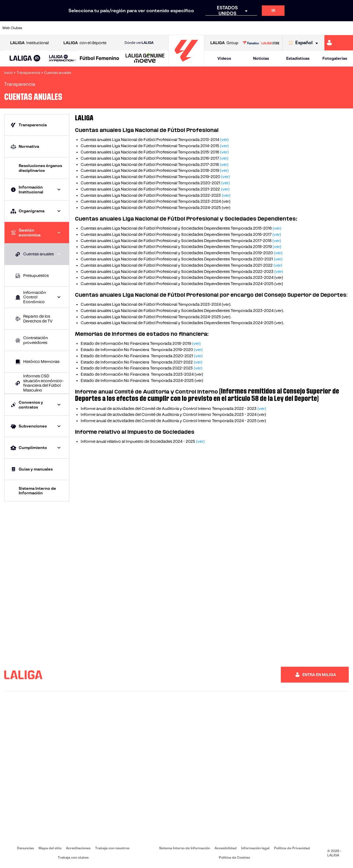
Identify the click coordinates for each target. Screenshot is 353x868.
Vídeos (224, 58)
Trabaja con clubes (73, 857)
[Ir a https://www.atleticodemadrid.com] (51, 28)
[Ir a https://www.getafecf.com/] (133, 28)
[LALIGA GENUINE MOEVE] (145, 59)
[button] (25, 58)
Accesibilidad (226, 848)
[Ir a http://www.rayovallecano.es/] (182, 28)
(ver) (224, 140)
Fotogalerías (335, 58)
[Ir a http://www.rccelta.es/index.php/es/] (199, 28)
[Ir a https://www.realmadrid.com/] (264, 28)
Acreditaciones (78, 848)
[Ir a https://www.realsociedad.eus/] (297, 28)
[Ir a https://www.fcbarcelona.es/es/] (116, 28)
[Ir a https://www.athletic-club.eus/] (34, 28)
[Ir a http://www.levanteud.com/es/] (166, 28)
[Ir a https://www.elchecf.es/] (100, 28)
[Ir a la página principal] (186, 64)
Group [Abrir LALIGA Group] (224, 43)
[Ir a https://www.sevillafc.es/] (314, 28)
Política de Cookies (234, 857)
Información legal (255, 848)
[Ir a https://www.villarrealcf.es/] (346, 28)
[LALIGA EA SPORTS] (25, 59)
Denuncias (25, 848)
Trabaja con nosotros (112, 848)
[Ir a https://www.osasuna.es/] (67, 28)
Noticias (261, 58)
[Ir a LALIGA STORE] (261, 43)
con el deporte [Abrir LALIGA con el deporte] (85, 43)
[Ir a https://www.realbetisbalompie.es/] (248, 28)
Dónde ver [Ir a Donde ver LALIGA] (139, 43)
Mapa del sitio (50, 848)
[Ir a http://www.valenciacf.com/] (330, 28)
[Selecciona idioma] (305, 43)
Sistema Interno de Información (185, 848)
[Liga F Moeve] (100, 59)
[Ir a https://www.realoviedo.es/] (281, 28)
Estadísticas (298, 58)
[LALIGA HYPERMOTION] (63, 58)
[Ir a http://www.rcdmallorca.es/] (232, 28)
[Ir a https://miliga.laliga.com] (339, 43)
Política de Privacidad (292, 848)
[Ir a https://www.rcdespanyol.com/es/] (215, 28)
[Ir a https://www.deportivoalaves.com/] (84, 28)
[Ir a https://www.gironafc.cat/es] (149, 28)
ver (226, 304)
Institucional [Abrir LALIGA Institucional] (29, 43)
